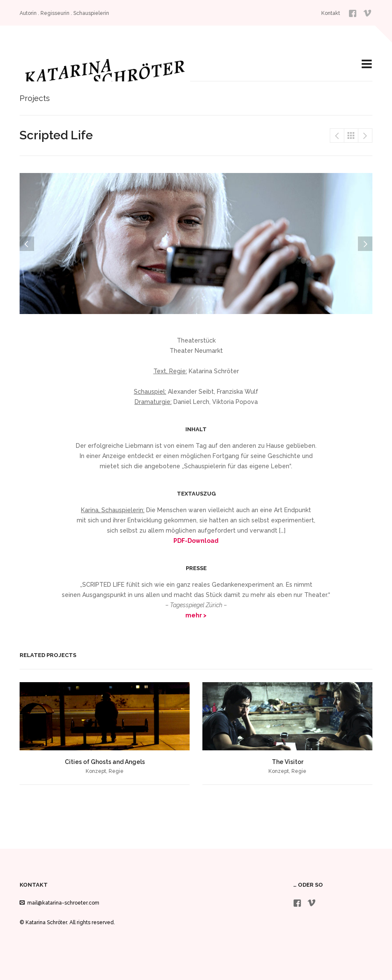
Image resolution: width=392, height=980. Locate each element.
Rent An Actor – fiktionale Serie (337, 135)
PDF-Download (196, 541)
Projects (351, 135)
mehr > (196, 615)
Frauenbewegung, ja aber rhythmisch (365, 135)
